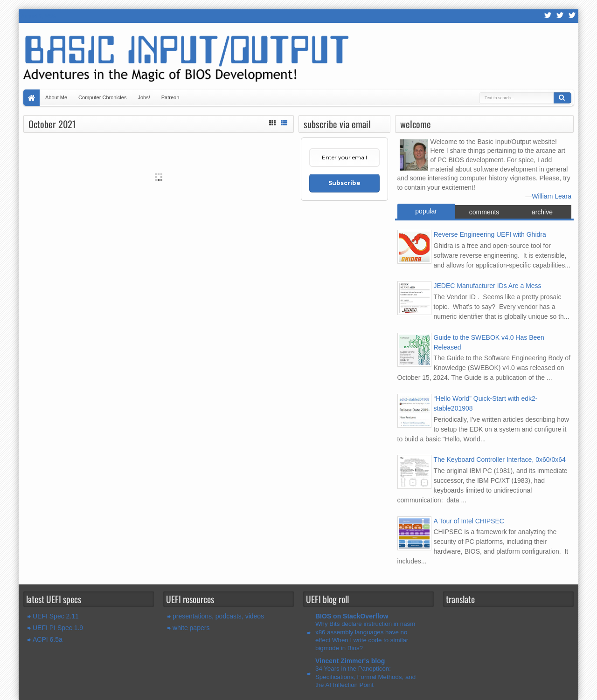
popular (426, 211)
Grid (272, 122)
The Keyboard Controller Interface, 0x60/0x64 (500, 460)
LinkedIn (572, 16)
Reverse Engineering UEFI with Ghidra (490, 234)
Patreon (170, 97)
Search (562, 98)
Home (31, 98)
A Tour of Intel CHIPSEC (469, 521)
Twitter (560, 16)
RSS (548, 16)
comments (484, 212)
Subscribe (344, 183)
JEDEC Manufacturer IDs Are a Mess (488, 286)
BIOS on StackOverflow (352, 616)
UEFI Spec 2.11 (56, 616)
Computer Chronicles (102, 97)
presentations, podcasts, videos (218, 616)
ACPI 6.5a (48, 639)
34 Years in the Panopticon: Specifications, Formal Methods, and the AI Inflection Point (365, 677)
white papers (191, 628)
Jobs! (144, 97)
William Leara (552, 196)
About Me (56, 97)
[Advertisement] (159, 241)
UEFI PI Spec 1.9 (58, 628)
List (284, 122)
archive (542, 212)
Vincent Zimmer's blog (350, 661)
